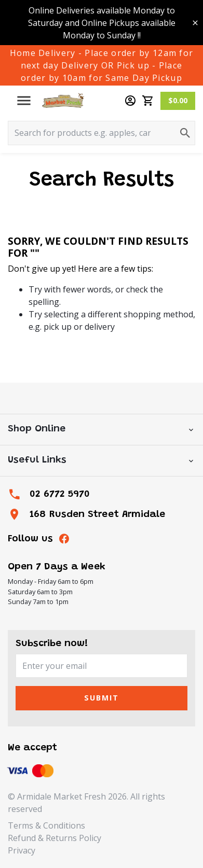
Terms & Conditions (46, 825)
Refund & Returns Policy (55, 838)
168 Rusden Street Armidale (97, 515)
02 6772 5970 (60, 494)
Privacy (22, 850)
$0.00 (178, 100)
